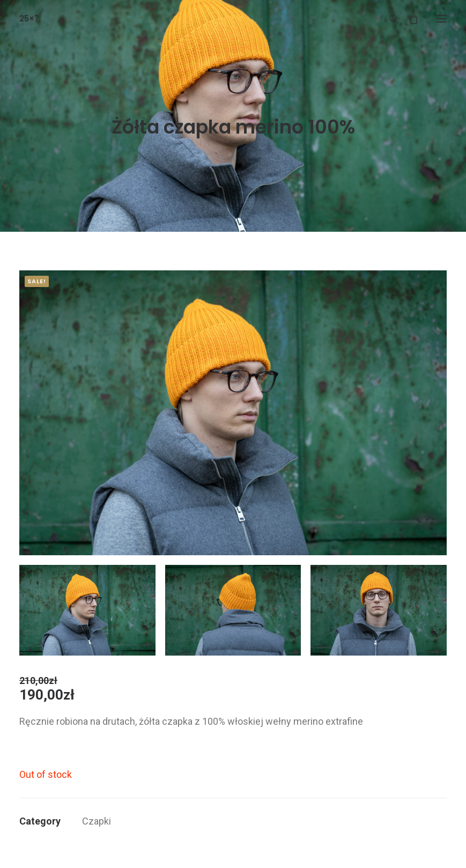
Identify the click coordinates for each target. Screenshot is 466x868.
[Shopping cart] (409, 19)
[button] (441, 19)
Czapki (97, 821)
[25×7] (29, 19)
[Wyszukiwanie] (389, 19)
